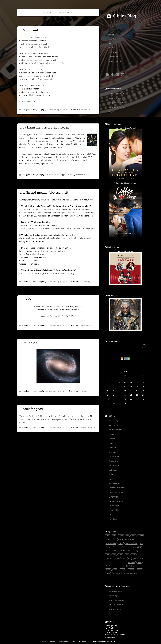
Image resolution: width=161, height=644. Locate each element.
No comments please (116, 488)
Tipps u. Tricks (114, 510)
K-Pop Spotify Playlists (117, 107)
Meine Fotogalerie (115, 61)
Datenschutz (113, 57)
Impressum (113, 52)
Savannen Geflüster (116, 501)
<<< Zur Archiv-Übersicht (64, 13)
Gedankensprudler (115, 591)
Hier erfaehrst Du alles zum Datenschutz (95, 641)
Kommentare (53, 110)
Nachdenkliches (87, 325)
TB (60, 110)
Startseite (112, 34)
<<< (107, 376)
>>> (143, 376)
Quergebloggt (86, 282)
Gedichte (112, 439)
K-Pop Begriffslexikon (116, 103)
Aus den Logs (114, 421)
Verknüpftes (113, 519)
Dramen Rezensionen (117, 94)
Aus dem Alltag (86, 110)
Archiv (111, 43)
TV (110, 515)
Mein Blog (112, 39)
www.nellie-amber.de (116, 605)
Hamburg (112, 443)
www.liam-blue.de (115, 609)
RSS (61, 175)
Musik (88, 175)
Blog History (113, 112)
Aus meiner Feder (115, 430)
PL (65, 110)
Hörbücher (113, 448)
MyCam (112, 479)
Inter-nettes (113, 452)
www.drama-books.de (117, 600)
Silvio (22, 110)
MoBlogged (113, 470)
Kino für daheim (114, 457)
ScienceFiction (114, 506)
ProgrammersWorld (88, 428)
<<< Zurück (47, 13)
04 (137, 387)
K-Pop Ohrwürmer (115, 98)
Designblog (113, 596)
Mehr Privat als (114, 465)
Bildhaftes (84, 391)
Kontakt (112, 48)
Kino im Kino (113, 461)
